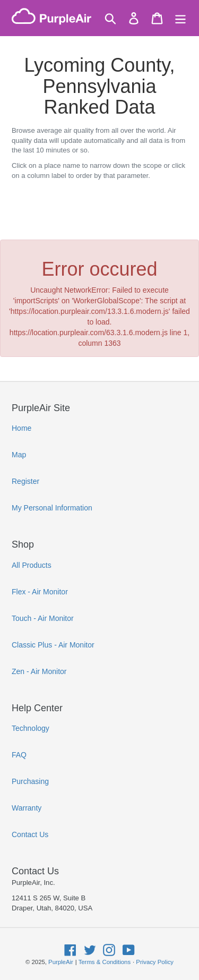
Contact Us (30, 834)
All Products (32, 565)
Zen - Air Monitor (39, 671)
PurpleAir (61, 962)
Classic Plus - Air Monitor (53, 645)
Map (19, 455)
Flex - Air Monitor (40, 592)
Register (25, 481)
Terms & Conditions (105, 962)
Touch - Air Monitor (43, 618)
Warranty (27, 808)
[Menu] (180, 18)
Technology (31, 728)
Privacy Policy (155, 962)
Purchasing (30, 781)
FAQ (19, 755)
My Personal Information (52, 508)
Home (21, 428)
